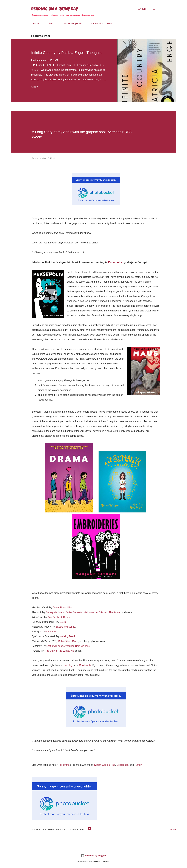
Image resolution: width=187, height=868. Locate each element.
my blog (68, 665)
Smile (69, 612)
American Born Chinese (77, 646)
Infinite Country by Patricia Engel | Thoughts (66, 53)
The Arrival (114, 612)
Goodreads (85, 665)
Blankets (78, 612)
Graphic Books (76, 830)
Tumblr (138, 765)
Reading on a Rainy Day (55, 9)
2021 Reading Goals (70, 23)
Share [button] (35, 87)
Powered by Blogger (94, 856)
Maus (61, 612)
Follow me (64, 765)
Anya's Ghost (55, 617)
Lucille (63, 622)
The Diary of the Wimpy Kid (60, 651)
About (49, 23)
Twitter (97, 765)
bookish (61, 830)
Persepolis (115, 262)
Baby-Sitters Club (68, 641)
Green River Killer (62, 607)
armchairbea (47, 830)
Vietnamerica (91, 612)
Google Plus (109, 765)
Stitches (103, 612)
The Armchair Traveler (100, 23)
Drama (67, 617)
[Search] (142, 9)
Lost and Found (55, 646)
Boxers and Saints (65, 627)
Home (34, 23)
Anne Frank (51, 632)
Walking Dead (67, 636)
